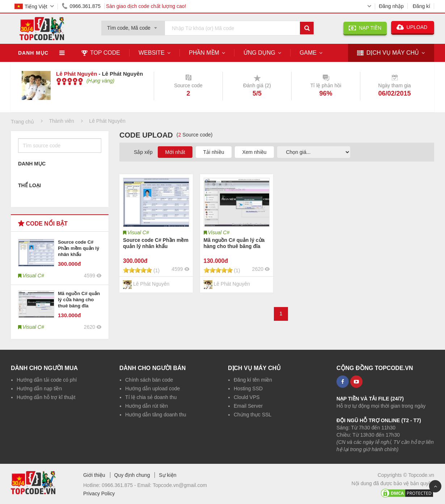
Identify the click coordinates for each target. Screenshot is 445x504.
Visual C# (138, 232)
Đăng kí (421, 6)
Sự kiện (168, 475)
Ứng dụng (259, 53)
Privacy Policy (99, 493)
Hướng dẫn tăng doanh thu (156, 415)
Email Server (248, 406)
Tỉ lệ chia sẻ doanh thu (151, 397)
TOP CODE (101, 53)
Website (152, 53)
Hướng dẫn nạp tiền (39, 388)
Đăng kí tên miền (253, 380)
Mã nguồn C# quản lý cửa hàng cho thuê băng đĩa (79, 300)
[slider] (70, 81)
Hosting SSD (248, 388)
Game (308, 53)
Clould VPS (247, 397)
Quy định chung (132, 475)
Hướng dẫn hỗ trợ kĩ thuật (46, 397)
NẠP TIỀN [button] (365, 28)
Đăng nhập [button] (391, 6)
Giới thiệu (94, 475)
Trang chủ (22, 122)
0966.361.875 (80, 6)
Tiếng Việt (31, 7)
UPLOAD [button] (413, 27)
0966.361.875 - (119, 485)
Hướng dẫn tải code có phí (47, 380)
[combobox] (133, 26)
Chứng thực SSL (253, 415)
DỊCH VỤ (388, 53)
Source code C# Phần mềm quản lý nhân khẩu (79, 248)
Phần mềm (204, 53)
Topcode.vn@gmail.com (180, 485)
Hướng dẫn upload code (152, 388)
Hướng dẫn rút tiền (147, 406)
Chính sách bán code (149, 380)
